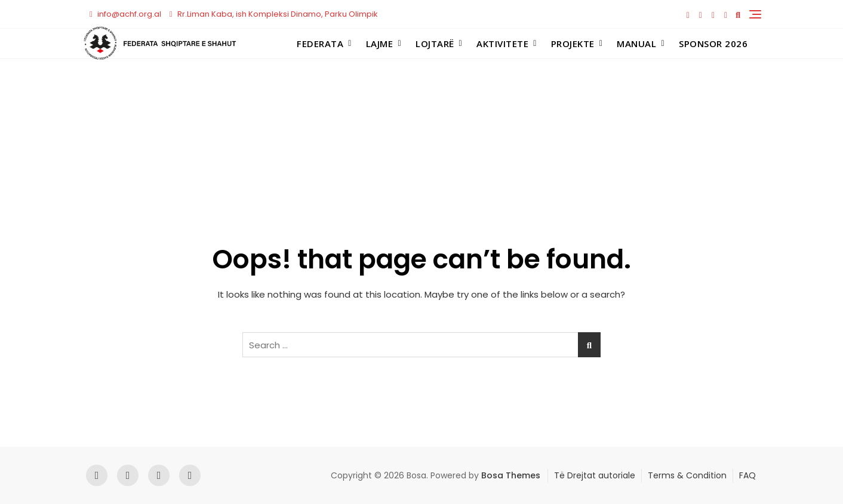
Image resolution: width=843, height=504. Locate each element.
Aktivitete (502, 44)
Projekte (573, 44)
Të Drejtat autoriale (595, 475)
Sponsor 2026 (713, 44)
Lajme (380, 44)
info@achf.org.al (125, 14)
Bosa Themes (511, 475)
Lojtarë (435, 44)
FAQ (747, 475)
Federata (320, 44)
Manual (636, 44)
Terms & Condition (687, 475)
